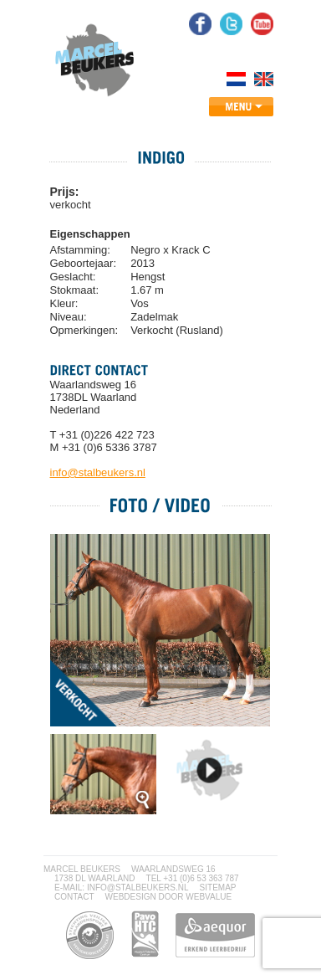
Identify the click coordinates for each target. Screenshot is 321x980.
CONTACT (74, 897)
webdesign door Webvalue (169, 897)
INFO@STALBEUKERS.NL (138, 888)
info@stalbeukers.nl (98, 472)
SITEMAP (218, 888)
